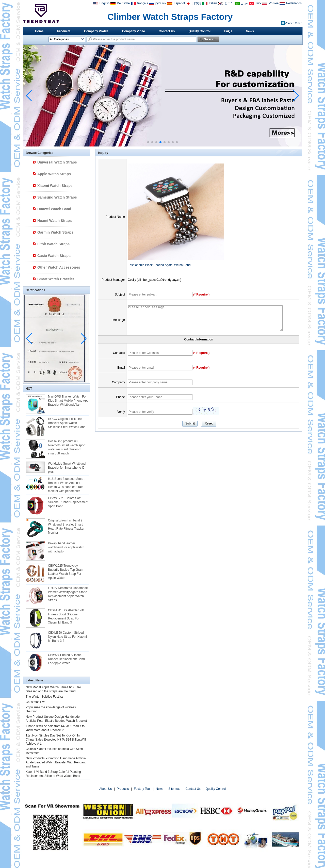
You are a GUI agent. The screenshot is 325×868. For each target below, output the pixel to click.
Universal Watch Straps (57, 162)
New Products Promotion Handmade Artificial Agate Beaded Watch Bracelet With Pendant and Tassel (56, 762)
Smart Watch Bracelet (56, 279)
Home (39, 31)
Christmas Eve (36, 702)
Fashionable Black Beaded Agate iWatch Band (159, 265)
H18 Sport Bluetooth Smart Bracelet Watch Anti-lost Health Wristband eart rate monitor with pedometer (66, 485)
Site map (174, 789)
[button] (148, 142)
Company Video (134, 31)
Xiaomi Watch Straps (55, 186)
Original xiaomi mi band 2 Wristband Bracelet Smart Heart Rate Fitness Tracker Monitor (66, 527)
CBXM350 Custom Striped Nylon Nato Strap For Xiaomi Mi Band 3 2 (67, 637)
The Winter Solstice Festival (45, 697)
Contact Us (167, 31)
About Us (105, 789)
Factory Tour (142, 789)
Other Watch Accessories (59, 267)
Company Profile (96, 31)
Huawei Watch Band (54, 209)
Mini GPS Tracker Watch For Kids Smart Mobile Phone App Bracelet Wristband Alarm (68, 401)
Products (64, 31)
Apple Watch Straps (54, 174)
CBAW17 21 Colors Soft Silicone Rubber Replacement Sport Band (68, 502)
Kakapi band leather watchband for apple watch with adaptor (66, 547)
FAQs (228, 31)
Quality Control (200, 31)
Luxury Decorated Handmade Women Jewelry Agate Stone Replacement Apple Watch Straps (68, 594)
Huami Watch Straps (55, 221)
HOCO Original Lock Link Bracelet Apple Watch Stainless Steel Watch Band (67, 423)
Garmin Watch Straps (55, 232)
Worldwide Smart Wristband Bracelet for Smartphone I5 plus (67, 468)
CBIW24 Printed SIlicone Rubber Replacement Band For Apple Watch (66, 659)
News (250, 31)
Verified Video (294, 23)
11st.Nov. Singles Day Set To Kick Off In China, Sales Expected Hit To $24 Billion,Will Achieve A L (56, 740)
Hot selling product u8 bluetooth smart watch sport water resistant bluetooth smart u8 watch (67, 447)
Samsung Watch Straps (57, 197)
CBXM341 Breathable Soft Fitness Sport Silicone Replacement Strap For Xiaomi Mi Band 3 (66, 616)
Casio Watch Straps (54, 256)
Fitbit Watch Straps (53, 244)
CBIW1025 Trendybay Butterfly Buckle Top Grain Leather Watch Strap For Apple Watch (66, 572)
